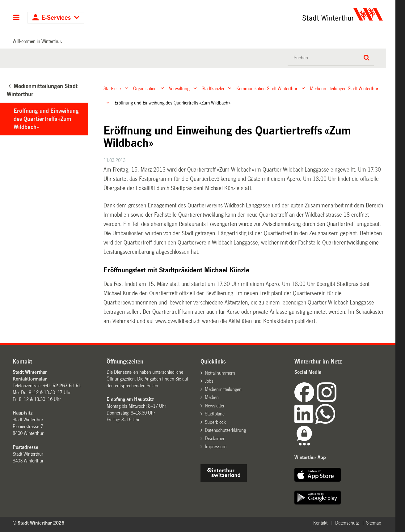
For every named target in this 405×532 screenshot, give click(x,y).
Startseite (112, 88)
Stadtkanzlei (213, 88)
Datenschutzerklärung (225, 430)
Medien (212, 397)
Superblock (215, 422)
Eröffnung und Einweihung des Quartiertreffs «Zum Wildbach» (46, 119)
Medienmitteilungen (223, 389)
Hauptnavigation (16, 18)
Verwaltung (179, 88)
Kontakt (320, 523)
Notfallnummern (220, 373)
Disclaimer (215, 438)
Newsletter (215, 406)
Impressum (216, 447)
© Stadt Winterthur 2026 (38, 523)
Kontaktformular (30, 379)
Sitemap (374, 523)
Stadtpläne (215, 414)
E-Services (56, 18)
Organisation (145, 88)
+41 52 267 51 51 (62, 386)
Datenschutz (347, 523)
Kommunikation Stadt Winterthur (267, 88)
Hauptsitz (23, 413)
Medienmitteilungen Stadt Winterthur (344, 88)
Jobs (209, 381)
